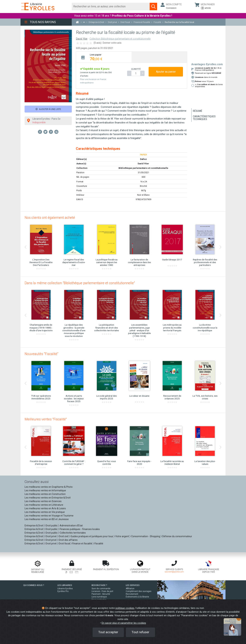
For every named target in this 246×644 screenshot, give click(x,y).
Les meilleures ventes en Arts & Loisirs (45, 508)
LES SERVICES (133, 585)
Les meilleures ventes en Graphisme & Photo (49, 487)
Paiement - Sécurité (101, 594)
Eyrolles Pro (63, 591)
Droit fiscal (64, 544)
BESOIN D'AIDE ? (99, 585)
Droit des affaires (68, 540)
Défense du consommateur (177, 536)
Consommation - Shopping (146, 536)
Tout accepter (108, 632)
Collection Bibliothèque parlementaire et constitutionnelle (120, 39)
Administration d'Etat (71, 526)
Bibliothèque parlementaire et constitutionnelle (143, 168)
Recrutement (132, 594)
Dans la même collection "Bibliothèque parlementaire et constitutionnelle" (80, 283)
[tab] (104, 57)
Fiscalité (99, 544)
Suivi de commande (101, 589)
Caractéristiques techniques (204, 118)
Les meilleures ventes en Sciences (43, 501)
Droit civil (64, 536)
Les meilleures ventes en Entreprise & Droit (48, 498)
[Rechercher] (111, 7)
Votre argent (122, 536)
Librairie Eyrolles (65, 589)
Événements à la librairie (137, 597)
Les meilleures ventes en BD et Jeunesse (47, 519)
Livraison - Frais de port (102, 591)
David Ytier (82, 39)
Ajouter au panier (166, 72)
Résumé (198, 111)
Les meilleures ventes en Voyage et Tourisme (49, 516)
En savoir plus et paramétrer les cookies (124, 623)
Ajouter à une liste (48, 109)
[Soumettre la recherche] (153, 7)
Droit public (52, 526)
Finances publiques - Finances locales (80, 529)
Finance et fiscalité (82, 544)
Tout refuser (140, 632)
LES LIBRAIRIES (65, 585)
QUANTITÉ (136, 69)
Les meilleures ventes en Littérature (44, 505)
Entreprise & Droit (34, 526)
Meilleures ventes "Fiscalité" (46, 419)
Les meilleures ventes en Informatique (45, 490)
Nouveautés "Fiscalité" (41, 354)
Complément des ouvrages (139, 591)
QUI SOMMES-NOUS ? (34, 585)
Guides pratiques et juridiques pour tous (92, 536)
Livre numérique (99, 597)
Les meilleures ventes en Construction (45, 494)
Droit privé (51, 536)
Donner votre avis (112, 43)
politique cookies (125, 608)
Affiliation (130, 589)
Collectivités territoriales (73, 533)
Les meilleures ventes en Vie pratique (45, 512)
